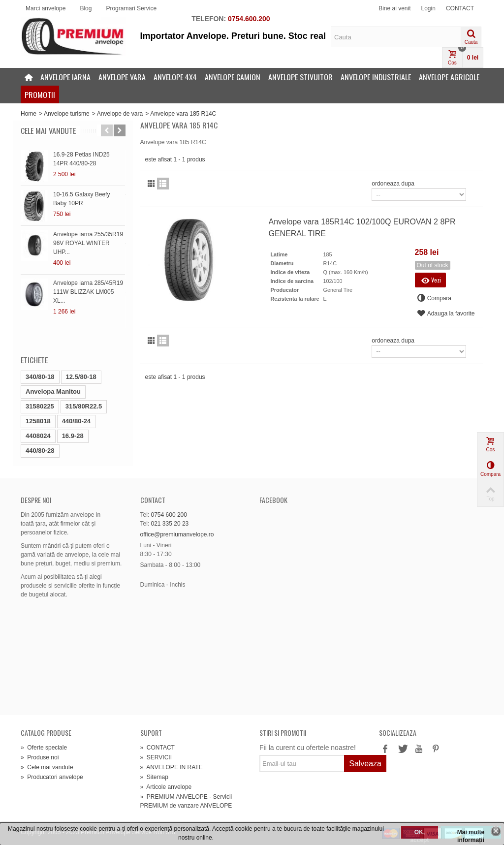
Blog (86, 8)
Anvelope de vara (120, 114)
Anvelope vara (122, 77)
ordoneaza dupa (393, 184)
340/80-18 (40, 377)
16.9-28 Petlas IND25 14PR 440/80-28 (81, 159)
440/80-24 (77, 421)
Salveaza (365, 764)
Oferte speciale (44, 748)
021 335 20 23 (170, 524)
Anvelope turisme (67, 114)
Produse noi (40, 757)
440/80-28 (40, 451)
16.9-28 (73, 436)
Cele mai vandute (48, 131)
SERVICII (156, 757)
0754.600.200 (249, 19)
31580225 (40, 406)
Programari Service (131, 8)
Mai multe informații (471, 834)
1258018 (38, 421)
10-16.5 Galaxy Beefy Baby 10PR (81, 199)
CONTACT (460, 8)
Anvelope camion (233, 77)
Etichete (34, 360)
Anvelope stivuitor (300, 77)
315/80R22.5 (84, 406)
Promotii (40, 94)
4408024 (38, 436)
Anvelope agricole (449, 77)
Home (29, 114)
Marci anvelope (46, 8)
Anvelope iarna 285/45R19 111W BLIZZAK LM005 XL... (88, 292)
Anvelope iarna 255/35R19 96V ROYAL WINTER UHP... (88, 243)
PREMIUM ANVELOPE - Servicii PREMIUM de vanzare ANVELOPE (186, 801)
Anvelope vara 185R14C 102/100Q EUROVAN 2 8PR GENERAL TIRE (362, 228)
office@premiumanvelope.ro (177, 534)
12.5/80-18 (81, 377)
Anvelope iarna (65, 77)
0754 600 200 (169, 515)
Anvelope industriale (376, 77)
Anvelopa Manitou (53, 391)
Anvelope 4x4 (175, 77)
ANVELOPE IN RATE (172, 767)
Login (428, 8)
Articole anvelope (166, 787)
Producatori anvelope (52, 777)
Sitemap (154, 777)
